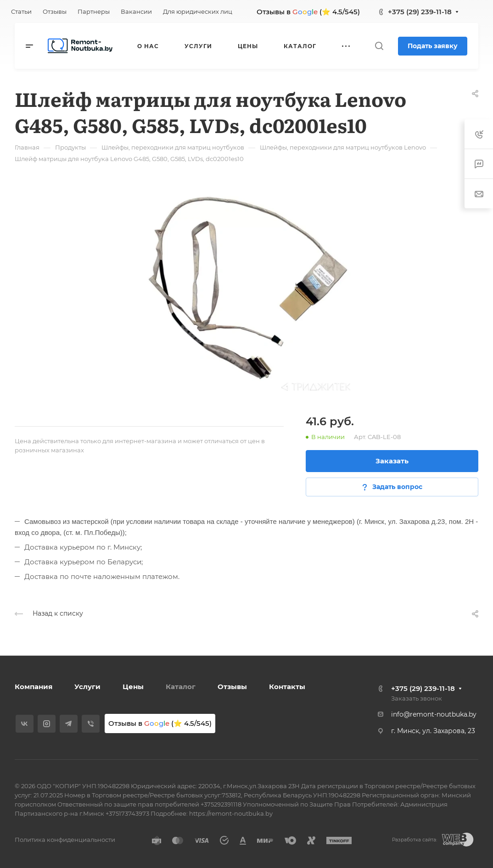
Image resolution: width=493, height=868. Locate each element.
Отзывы (232, 687)
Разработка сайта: (415, 840)
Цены (133, 687)
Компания (34, 687)
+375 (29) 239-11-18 (420, 12)
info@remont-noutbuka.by (434, 714)
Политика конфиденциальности (65, 840)
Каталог (181, 687)
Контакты (287, 687)
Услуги (87, 687)
